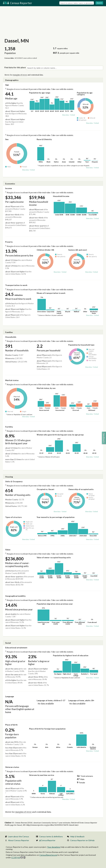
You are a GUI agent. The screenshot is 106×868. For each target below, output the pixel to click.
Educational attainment (16, 648)
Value (8, 550)
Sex (7, 139)
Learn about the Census (19, 836)
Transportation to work (16, 285)
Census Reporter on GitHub (82, 840)
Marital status (12, 380)
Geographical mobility (15, 596)
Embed (73, 115)
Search (99, 3)
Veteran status (12, 767)
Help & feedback (77, 836)
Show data (65, 115)
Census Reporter (17, 3)
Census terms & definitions (51, 836)
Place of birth (11, 725)
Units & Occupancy (14, 481)
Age (7, 85)
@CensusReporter (47, 840)
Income (9, 188)
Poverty (9, 242)
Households (11, 337)
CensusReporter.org (48, 855)
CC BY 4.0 (18, 857)
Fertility (9, 427)
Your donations (54, 847)
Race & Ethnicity (44, 139)
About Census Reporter (19, 840)
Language (10, 696)
